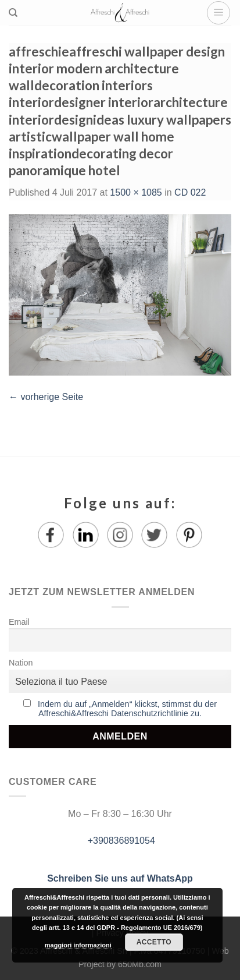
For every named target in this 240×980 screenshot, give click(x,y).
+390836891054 (120, 841)
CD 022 (190, 192)
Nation (21, 663)
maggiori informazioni (78, 945)
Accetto (154, 942)
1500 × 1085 (136, 192)
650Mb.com (140, 964)
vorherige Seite (46, 397)
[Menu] (218, 13)
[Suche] (13, 13)
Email (19, 622)
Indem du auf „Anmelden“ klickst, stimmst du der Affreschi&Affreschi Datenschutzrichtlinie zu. (127, 709)
